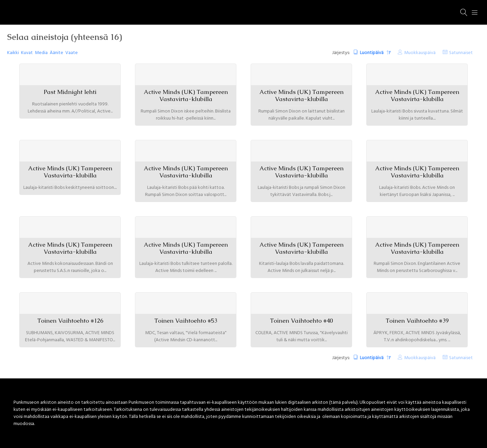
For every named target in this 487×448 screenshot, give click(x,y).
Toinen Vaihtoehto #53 (186, 321)
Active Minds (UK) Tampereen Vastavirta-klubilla (186, 95)
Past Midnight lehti (70, 92)
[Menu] (475, 13)
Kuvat (27, 53)
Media (41, 53)
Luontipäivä (372, 53)
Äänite (56, 53)
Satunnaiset (461, 53)
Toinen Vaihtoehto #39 (417, 321)
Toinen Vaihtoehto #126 (70, 321)
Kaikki (13, 53)
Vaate (72, 53)
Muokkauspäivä (420, 53)
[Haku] (464, 13)
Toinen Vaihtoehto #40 (301, 321)
